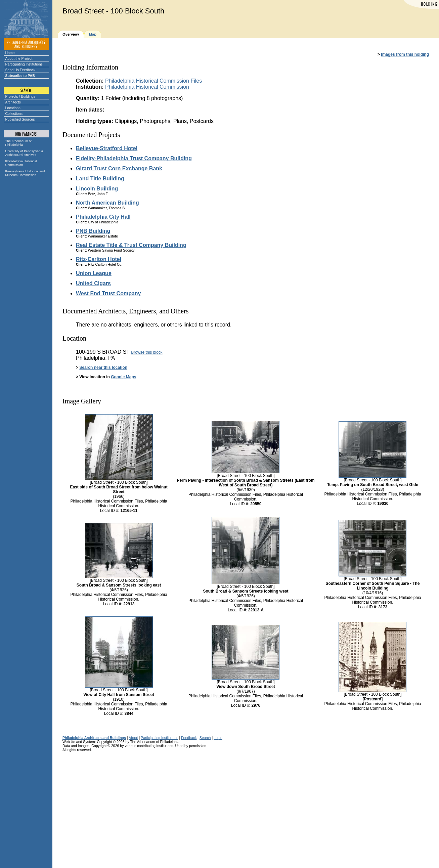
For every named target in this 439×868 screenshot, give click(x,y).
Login (218, 738)
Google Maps (123, 377)
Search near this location (103, 367)
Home (10, 53)
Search (205, 738)
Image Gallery (82, 401)
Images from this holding (405, 54)
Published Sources (20, 119)
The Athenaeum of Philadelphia (18, 143)
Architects (13, 102)
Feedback (189, 738)
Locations (13, 108)
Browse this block (147, 352)
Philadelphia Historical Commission (21, 163)
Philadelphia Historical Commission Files (153, 81)
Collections (14, 114)
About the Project (19, 58)
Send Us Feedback (20, 70)
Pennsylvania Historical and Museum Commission (25, 173)
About (133, 738)
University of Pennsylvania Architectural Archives (24, 153)
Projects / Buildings (20, 96)
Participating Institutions (24, 64)
